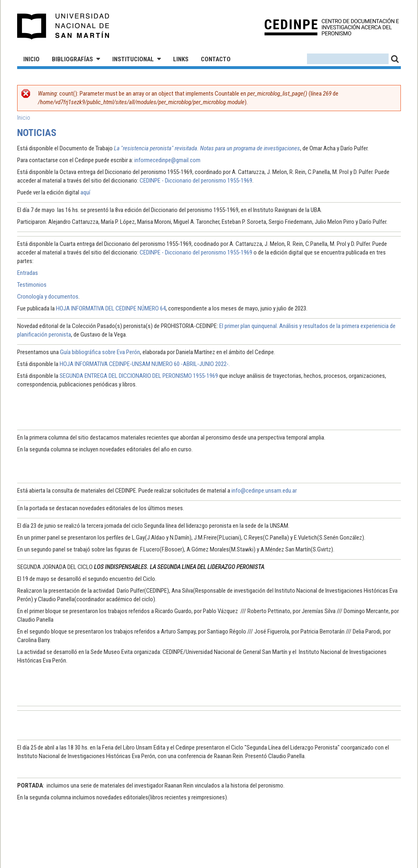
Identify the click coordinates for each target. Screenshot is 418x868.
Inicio (31, 59)
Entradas (28, 273)
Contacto (216, 59)
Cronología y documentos (48, 297)
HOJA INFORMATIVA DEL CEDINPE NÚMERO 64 (111, 308)
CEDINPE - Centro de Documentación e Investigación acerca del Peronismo (332, 27)
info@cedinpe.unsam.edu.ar (264, 491)
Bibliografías (72, 59)
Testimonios (32, 285)
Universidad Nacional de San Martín (63, 27)
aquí (85, 192)
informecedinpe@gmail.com (167, 160)
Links (181, 59)
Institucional (133, 59)
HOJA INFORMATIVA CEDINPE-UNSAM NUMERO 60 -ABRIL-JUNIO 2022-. (145, 364)
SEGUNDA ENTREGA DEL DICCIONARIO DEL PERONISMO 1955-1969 (139, 376)
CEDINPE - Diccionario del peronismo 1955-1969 (196, 181)
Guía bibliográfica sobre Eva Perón (100, 352)
